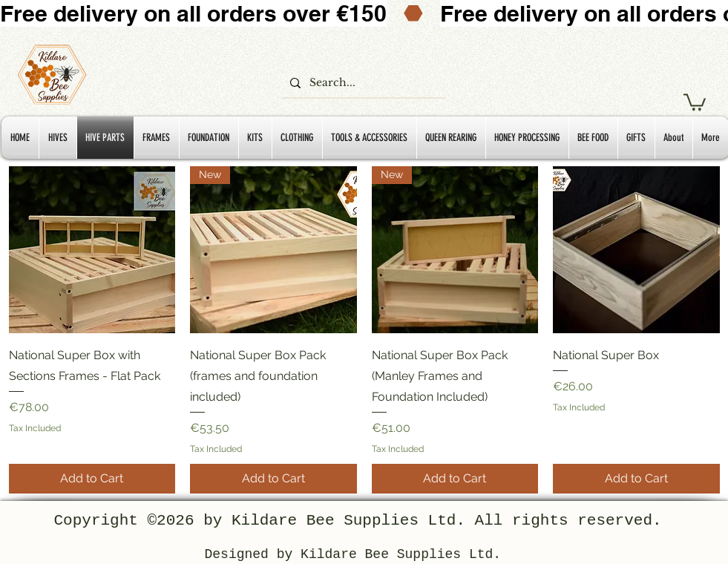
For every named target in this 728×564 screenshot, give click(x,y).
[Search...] (362, 83)
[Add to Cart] (92, 479)
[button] (695, 101)
